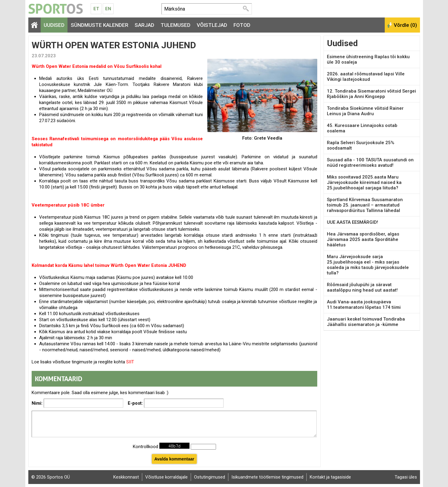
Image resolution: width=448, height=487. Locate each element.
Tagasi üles (406, 477)
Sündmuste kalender (100, 25)
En (108, 9)
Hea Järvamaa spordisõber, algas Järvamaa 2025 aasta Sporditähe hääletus (363, 239)
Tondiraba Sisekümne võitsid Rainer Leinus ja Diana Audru (365, 111)
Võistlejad (212, 25)
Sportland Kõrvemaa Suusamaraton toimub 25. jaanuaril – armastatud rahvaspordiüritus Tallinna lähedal (365, 205)
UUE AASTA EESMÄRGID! (352, 222)
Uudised (54, 25)
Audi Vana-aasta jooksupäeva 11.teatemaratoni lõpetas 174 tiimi (364, 305)
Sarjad (144, 25)
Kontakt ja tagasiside (330, 477)
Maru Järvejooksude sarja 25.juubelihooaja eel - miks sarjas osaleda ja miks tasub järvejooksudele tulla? (368, 265)
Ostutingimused (210, 477)
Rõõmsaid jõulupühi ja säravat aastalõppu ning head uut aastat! (362, 287)
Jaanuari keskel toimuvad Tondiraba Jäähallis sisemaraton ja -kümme (366, 322)
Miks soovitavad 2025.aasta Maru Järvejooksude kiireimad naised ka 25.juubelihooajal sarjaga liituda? (364, 182)
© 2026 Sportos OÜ (51, 477)
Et (96, 9)
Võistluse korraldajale (166, 477)
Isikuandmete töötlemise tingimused (267, 477)
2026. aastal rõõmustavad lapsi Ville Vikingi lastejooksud (366, 77)
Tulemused (175, 25)
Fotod (242, 25)
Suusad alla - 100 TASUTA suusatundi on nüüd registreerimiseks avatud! (370, 163)
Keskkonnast (126, 477)
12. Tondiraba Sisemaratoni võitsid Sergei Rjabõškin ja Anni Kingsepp (371, 94)
